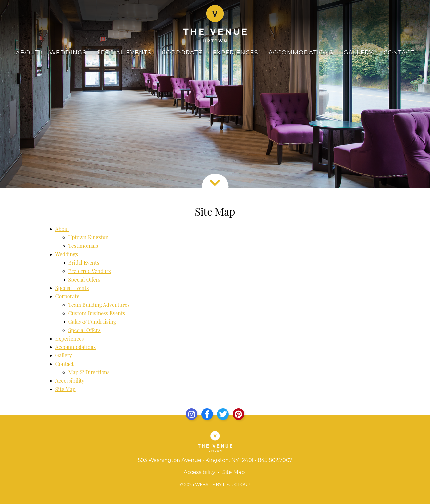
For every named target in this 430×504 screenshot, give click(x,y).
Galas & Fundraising (92, 322)
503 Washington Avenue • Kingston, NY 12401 (196, 460)
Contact (399, 53)
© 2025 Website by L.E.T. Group (215, 484)
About (27, 53)
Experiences (235, 53)
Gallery (358, 53)
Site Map (66, 389)
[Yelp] (239, 414)
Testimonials (83, 246)
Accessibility (70, 381)
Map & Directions (89, 372)
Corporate (182, 53)
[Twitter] (223, 414)
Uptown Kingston (89, 237)
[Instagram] (191, 414)
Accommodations (301, 53)
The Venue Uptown (215, 24)
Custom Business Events (97, 313)
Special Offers (85, 279)
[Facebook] (207, 414)
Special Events (124, 53)
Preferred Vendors (90, 271)
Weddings (68, 53)
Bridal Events (84, 263)
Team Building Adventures (99, 305)
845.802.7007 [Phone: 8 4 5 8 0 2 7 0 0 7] (275, 460)
